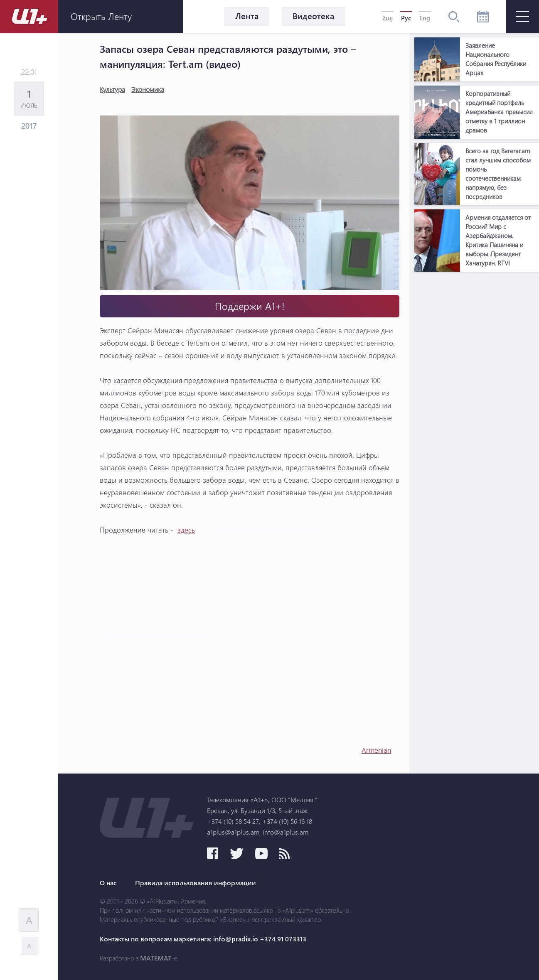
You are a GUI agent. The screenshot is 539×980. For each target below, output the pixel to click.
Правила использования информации (196, 883)
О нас (108, 883)
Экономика (148, 89)
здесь (186, 530)
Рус (406, 18)
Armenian (376, 750)
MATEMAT (156, 958)
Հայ (388, 18)
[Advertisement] (477, 400)
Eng (425, 18)
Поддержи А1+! (250, 306)
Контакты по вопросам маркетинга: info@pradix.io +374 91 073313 (203, 939)
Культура (112, 89)
